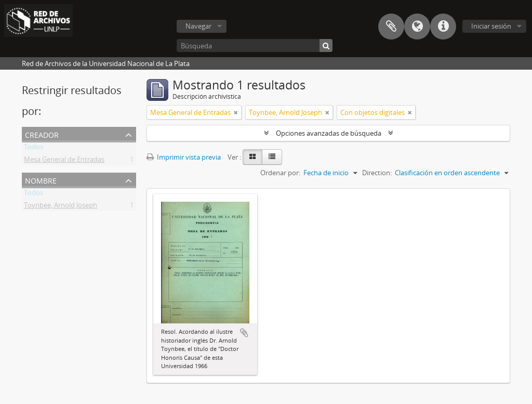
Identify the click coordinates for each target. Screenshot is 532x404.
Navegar (198, 26)
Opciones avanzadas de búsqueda (329, 133)
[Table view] (272, 157)
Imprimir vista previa (184, 157)
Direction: (377, 173)
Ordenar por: (280, 173)
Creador (42, 134)
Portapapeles (391, 27)
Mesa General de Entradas (64, 161)
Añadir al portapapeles (244, 333)
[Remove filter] (236, 112)
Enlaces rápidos (443, 27)
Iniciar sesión (491, 26)
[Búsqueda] (255, 45)
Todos (34, 149)
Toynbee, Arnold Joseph (61, 207)
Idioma (417, 27)
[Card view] (252, 157)
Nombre (41, 180)
